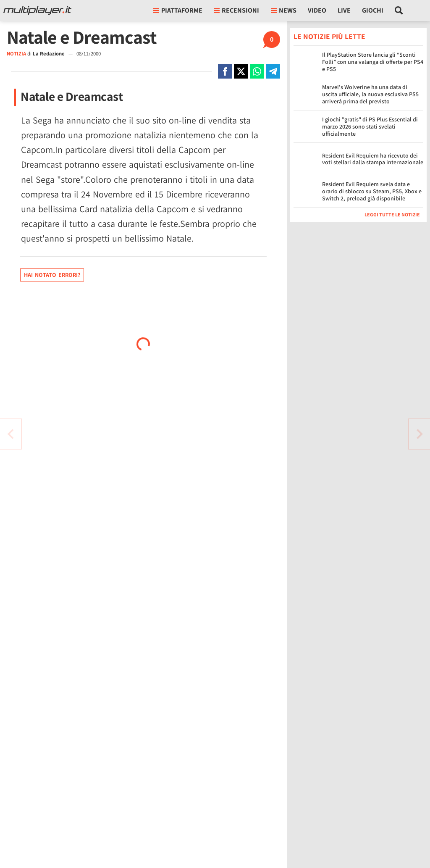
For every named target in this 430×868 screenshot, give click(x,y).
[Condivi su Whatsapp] (257, 71)
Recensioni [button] (236, 10)
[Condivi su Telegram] (273, 71)
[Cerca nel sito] (399, 11)
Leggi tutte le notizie (392, 214)
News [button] (284, 10)
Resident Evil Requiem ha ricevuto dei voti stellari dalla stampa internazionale (373, 159)
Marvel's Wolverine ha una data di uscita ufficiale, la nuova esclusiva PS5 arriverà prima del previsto (370, 94)
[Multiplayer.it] (37, 11)
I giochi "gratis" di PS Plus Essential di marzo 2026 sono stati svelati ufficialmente (370, 126)
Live (344, 10)
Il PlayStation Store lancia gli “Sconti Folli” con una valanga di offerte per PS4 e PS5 (373, 62)
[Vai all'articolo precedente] (420, 434)
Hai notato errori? (52, 275)
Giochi (373, 10)
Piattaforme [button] (178, 10)
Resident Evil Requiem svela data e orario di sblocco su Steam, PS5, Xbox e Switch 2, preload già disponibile (372, 191)
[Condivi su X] (241, 71)
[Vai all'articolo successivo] (10, 434)
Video (317, 10)
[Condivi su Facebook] (225, 71)
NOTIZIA (16, 54)
